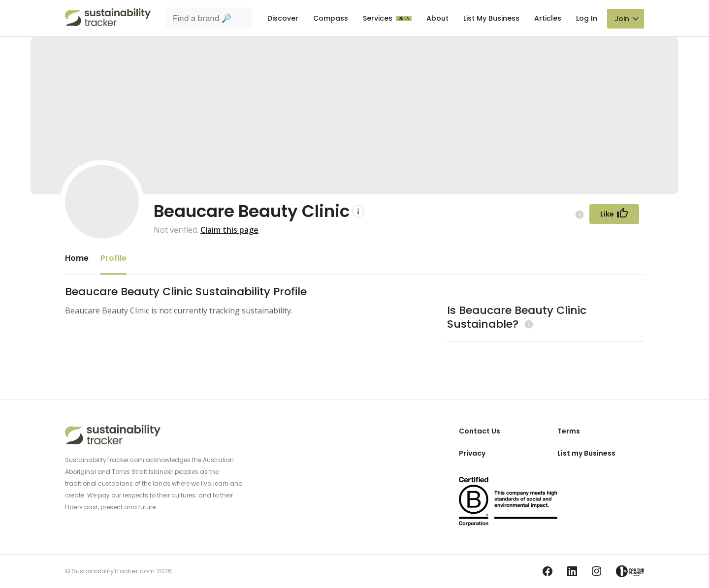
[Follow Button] (614, 214)
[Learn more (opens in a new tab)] (528, 324)
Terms (569, 431)
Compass (331, 18)
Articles (548, 18)
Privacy (472, 453)
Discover (283, 18)
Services (379, 18)
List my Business (586, 453)
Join (622, 19)
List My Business (491, 18)
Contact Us (480, 431)
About (437, 18)
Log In (587, 18)
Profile (113, 258)
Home (77, 258)
